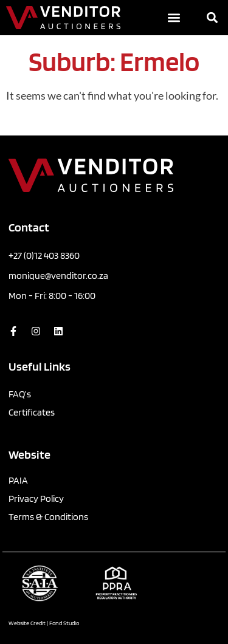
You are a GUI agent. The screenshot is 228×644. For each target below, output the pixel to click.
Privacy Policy (36, 498)
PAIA (18, 480)
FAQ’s (20, 394)
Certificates (32, 412)
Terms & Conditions (48, 517)
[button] (174, 18)
